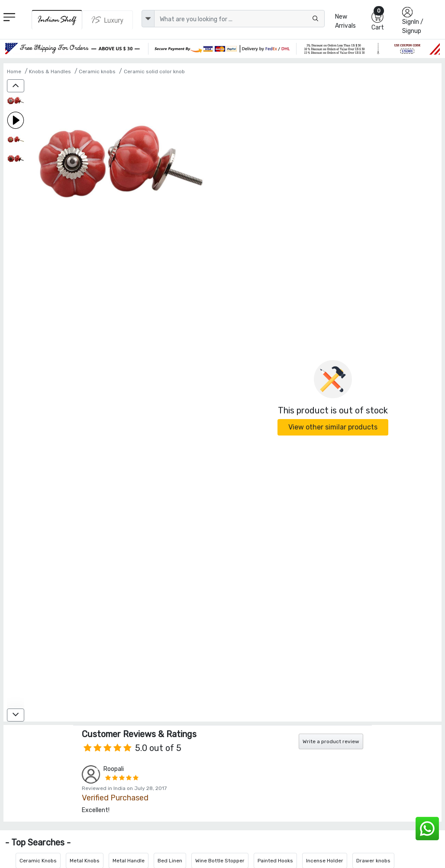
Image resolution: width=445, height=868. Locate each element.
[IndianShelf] (57, 20)
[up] (16, 86)
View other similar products (333, 427)
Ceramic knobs (97, 72)
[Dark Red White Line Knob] (16, 102)
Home (14, 72)
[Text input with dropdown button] (239, 19)
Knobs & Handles (50, 72)
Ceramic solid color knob (154, 72)
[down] (16, 715)
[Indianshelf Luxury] (107, 20)
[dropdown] (148, 19)
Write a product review (331, 741)
